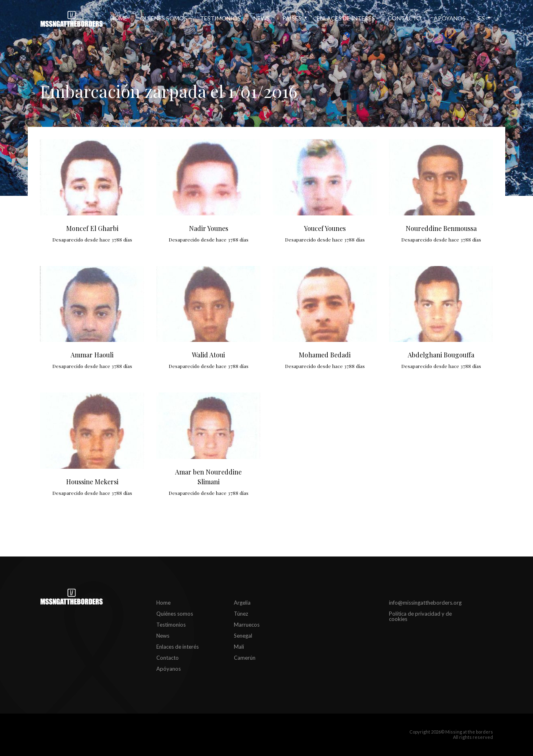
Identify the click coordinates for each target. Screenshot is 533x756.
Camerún (245, 658)
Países (292, 18)
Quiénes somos (164, 18)
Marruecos (247, 625)
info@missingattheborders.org (425, 603)
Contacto (404, 18)
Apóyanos (450, 18)
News (262, 18)
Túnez (241, 614)
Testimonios (220, 18)
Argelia (242, 603)
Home (119, 18)
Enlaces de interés (346, 18)
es (482, 18)
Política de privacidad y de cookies (420, 616)
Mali (239, 647)
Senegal (243, 636)
